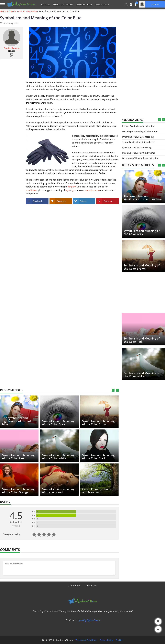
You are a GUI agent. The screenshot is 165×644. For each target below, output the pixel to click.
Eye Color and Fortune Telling (137, 147)
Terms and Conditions (86, 640)
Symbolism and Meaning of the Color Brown (142, 267)
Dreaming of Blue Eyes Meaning (138, 137)
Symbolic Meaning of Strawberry (138, 142)
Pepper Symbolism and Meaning (138, 126)
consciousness (93, 190)
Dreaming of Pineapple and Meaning (140, 158)
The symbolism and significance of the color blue (143, 198)
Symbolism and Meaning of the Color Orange (18, 491)
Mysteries (32, 11)
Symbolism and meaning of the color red (58, 491)
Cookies (119, 640)
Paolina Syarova (12, 48)
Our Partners (75, 585)
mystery (69, 190)
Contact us (91, 585)
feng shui (73, 187)
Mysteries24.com (8, 11)
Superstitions (84, 4)
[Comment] (59, 568)
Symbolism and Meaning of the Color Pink (142, 340)
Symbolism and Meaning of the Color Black (98, 457)
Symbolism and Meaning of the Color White (142, 375)
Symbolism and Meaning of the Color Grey (142, 232)
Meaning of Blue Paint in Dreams (139, 153)
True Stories (102, 4)
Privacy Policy (106, 640)
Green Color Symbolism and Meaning (98, 491)
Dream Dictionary (63, 4)
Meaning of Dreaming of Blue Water (140, 131)
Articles (46, 4)
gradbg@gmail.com (89, 620)
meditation (31, 190)
